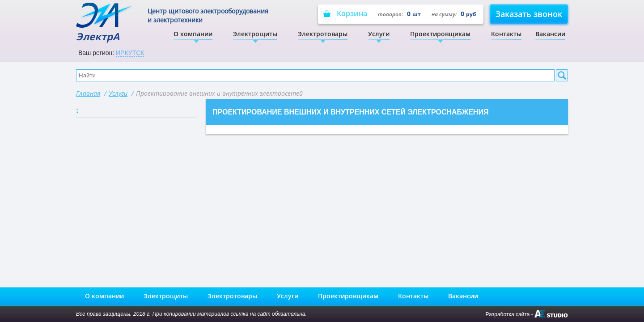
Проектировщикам (440, 34)
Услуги (379, 34)
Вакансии (550, 34)
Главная (88, 93)
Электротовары (323, 34)
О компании (193, 34)
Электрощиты (255, 34)
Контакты (506, 34)
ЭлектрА (105, 23)
